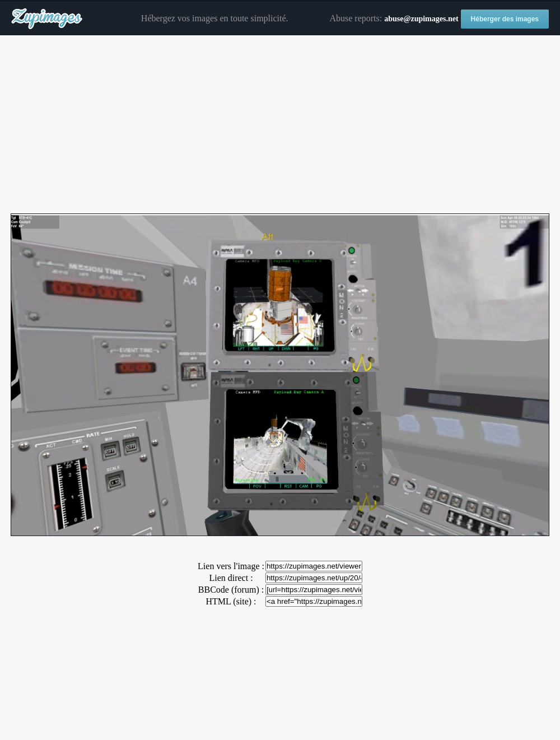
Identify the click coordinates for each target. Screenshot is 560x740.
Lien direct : (231, 578)
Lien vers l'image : (231, 566)
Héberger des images (505, 19)
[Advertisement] (280, 125)
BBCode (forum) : (231, 590)
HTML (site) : (231, 601)
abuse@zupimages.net (421, 19)
